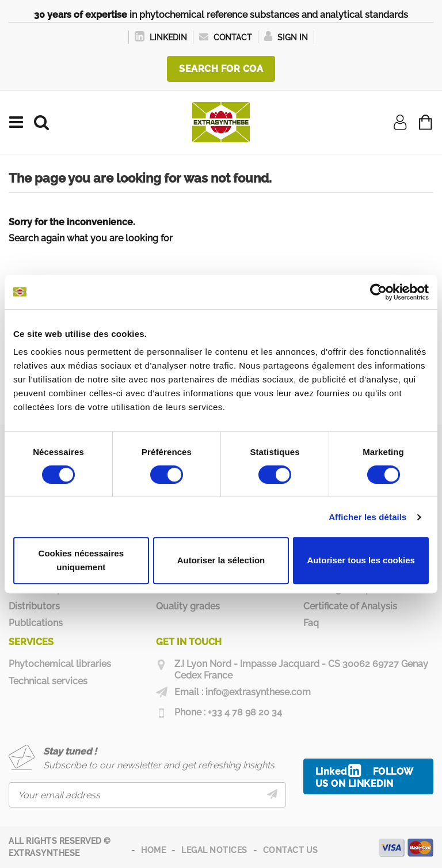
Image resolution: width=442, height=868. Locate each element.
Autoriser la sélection (221, 560)
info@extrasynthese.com (258, 692)
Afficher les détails (367, 517)
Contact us (291, 850)
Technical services (48, 681)
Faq (311, 623)
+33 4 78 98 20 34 (245, 712)
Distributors (34, 606)
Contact (226, 37)
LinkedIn (161, 37)
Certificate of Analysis (350, 606)
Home (153, 850)
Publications (36, 623)
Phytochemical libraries (60, 664)
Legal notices (214, 850)
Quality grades (188, 606)
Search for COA (221, 69)
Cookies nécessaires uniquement (81, 560)
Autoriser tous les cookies (361, 560)
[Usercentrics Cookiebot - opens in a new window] (378, 292)
